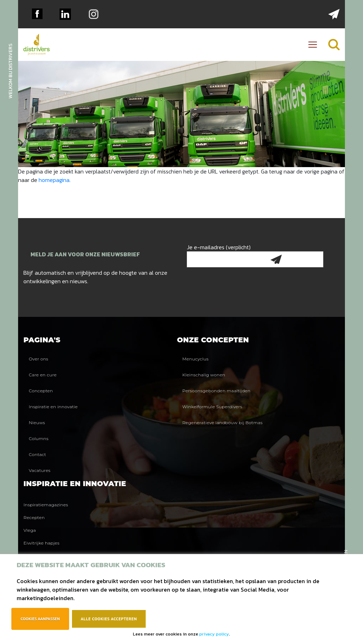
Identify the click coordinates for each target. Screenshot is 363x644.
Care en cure (43, 375)
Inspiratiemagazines (46, 505)
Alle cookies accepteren (109, 619)
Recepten (34, 517)
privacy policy (214, 634)
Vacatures (40, 470)
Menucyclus (195, 359)
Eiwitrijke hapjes (41, 543)
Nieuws (37, 423)
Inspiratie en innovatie (53, 407)
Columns (38, 438)
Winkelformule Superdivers (212, 407)
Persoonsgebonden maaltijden (216, 391)
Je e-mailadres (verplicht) (255, 253)
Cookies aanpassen (40, 619)
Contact (37, 454)
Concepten (41, 391)
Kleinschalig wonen (204, 375)
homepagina (54, 180)
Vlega (30, 530)
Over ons (38, 359)
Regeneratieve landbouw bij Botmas (222, 423)
